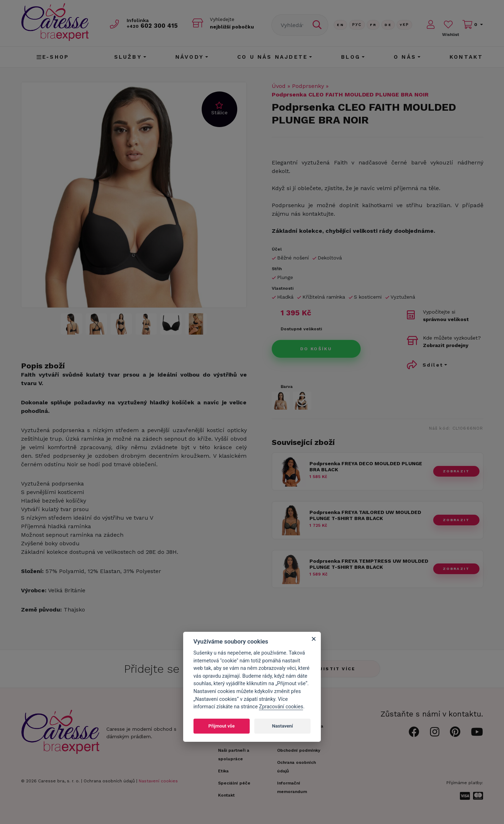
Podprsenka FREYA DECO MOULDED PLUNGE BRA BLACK (366, 466)
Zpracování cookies (281, 707)
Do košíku (316, 349)
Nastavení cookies (158, 781)
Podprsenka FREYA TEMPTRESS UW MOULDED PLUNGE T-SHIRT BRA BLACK (369, 564)
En (340, 25)
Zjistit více (336, 669)
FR (373, 25)
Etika (223, 771)
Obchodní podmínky (299, 750)
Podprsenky (308, 86)
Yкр (404, 25)
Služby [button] (128, 57)
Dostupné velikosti (301, 329)
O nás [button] (405, 57)
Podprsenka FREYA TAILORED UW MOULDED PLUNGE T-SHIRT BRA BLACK (365, 515)
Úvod (279, 86)
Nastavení (283, 726)
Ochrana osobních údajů (109, 781)
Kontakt (466, 57)
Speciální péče (234, 783)
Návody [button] (190, 57)
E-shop (53, 57)
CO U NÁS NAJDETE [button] (272, 57)
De (388, 25)
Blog (351, 57)
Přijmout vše (222, 726)
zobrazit (456, 471)
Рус (357, 25)
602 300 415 (153, 25)
